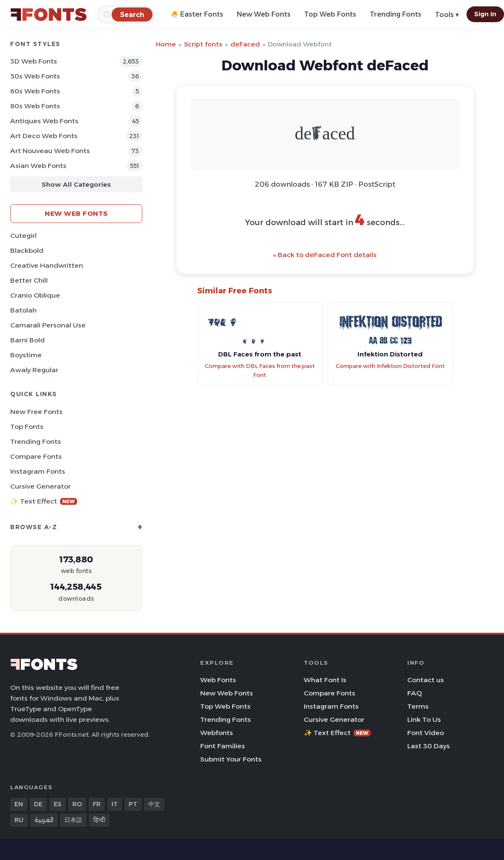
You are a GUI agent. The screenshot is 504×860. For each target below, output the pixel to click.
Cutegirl (23, 236)
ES (58, 804)
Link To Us (424, 720)
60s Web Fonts (35, 91)
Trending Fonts (396, 14)
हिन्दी (99, 820)
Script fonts (203, 44)
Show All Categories (76, 184)
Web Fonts (218, 680)
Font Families (223, 746)
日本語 (73, 820)
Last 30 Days (429, 746)
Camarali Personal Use (48, 325)
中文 (154, 804)
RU (19, 820)
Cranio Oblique (35, 295)
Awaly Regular (34, 370)
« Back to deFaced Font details (325, 255)
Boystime (26, 355)
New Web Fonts (264, 14)
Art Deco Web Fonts (44, 136)
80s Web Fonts (35, 106)
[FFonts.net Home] (49, 14)
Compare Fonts (36, 456)
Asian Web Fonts (38, 166)
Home (166, 44)
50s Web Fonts (35, 76)
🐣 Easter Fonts (197, 14)
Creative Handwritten (47, 265)
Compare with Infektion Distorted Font (390, 366)
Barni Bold (27, 340)
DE (38, 804)
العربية (44, 820)
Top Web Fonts (330, 14)
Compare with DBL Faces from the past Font (260, 371)
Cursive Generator (40, 486)
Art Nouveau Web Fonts (50, 151)
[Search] (132, 14)
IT (115, 804)
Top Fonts (27, 427)
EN (19, 804)
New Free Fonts (36, 412)
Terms (418, 706)
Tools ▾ (447, 15)
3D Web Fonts (34, 61)
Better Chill (29, 280)
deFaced (245, 44)
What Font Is (325, 680)
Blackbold (27, 250)
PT (133, 804)
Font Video (426, 733)
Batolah (23, 310)
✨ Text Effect (44, 501)
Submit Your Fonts (231, 759)
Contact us (426, 680)
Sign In (485, 14)
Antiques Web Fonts (44, 121)
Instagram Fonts (38, 471)
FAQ (415, 693)
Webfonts (217, 733)
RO (77, 804)
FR (97, 804)
